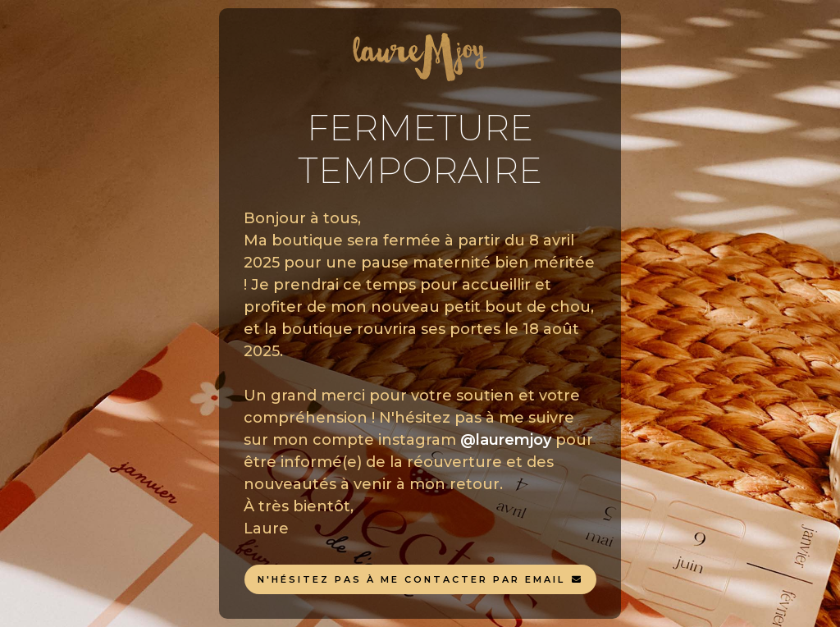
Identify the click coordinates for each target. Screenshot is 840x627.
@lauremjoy (506, 440)
